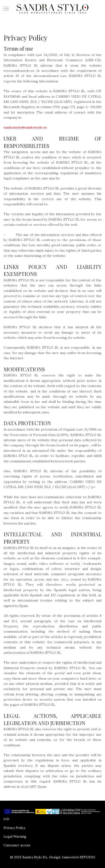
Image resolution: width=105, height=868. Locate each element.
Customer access (17, 845)
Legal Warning (15, 836)
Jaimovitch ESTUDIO (79, 857)
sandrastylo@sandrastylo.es (25, 127)
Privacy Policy (14, 828)
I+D (6, 819)
